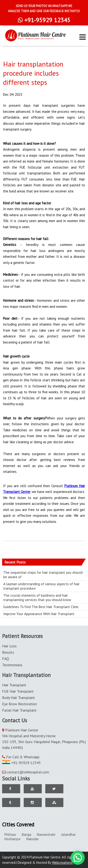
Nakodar (33, 839)
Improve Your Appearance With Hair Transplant (39, 614)
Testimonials (12, 665)
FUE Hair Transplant (18, 691)
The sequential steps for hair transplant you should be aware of (43, 575)
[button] (78, 858)
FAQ (6, 659)
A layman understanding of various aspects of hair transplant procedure (41, 586)
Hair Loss (9, 646)
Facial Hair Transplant (19, 710)
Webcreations (64, 863)
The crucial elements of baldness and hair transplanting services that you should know (37, 598)
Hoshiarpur (13, 839)
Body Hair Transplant (19, 698)
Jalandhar (69, 834)
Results (8, 652)
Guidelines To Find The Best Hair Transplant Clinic (41, 607)
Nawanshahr (46, 834)
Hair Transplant (14, 685)
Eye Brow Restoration (19, 704)
